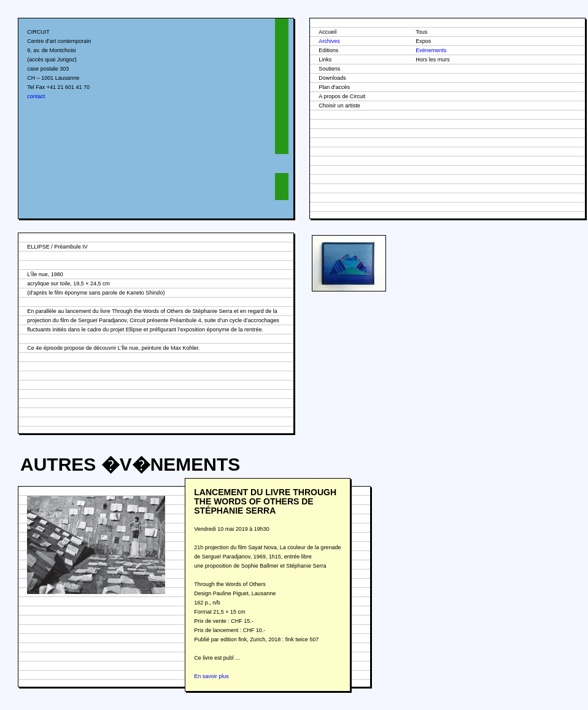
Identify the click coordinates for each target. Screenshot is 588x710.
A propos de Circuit (342, 96)
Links (325, 60)
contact (36, 96)
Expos (423, 41)
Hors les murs (433, 60)
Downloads (332, 78)
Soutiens (329, 69)
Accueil (327, 32)
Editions (328, 50)
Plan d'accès (334, 87)
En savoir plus (211, 676)
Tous (421, 32)
